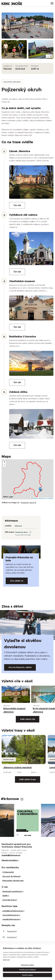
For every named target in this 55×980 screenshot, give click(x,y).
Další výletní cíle (28, 719)
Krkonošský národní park (13, 881)
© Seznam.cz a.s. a (45, 498)
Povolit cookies (27, 975)
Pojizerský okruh (22, 532)
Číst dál (17, 205)
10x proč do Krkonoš (11, 876)
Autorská (10, 900)
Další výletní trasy (28, 779)
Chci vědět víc (17, 581)
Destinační (13, 891)
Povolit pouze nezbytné (28, 970)
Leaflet (34, 498)
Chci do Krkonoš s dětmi (20, 667)
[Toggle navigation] (51, 3)
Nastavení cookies (27, 965)
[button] (40, 489)
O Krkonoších (8, 872)
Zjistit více (6, 960)
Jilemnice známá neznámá (17, 767)
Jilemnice (18, 526)
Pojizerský (28, 503)
